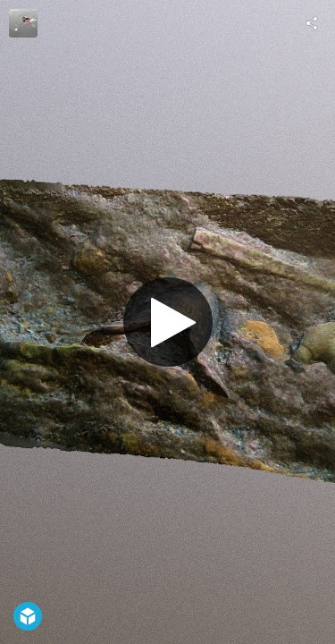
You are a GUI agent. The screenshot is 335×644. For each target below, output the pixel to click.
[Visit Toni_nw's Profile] (23, 23)
